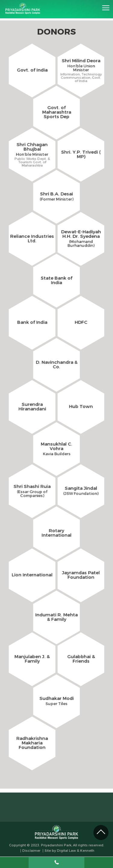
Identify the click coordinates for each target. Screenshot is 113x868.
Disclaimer (31, 851)
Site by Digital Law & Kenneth (69, 851)
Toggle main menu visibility (106, 6)
